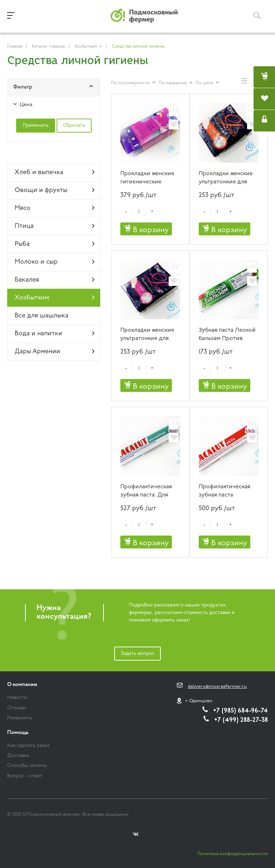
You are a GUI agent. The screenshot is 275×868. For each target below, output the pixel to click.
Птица (55, 226)
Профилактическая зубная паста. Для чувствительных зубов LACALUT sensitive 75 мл (146, 491)
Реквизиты (20, 718)
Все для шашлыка (42, 316)
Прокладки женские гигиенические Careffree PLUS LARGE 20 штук (150, 178)
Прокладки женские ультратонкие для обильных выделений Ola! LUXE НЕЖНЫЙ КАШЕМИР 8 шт (150, 335)
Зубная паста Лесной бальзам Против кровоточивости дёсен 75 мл (227, 335)
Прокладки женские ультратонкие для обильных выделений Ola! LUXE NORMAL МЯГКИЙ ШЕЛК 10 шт (228, 178)
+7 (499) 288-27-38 (241, 720)
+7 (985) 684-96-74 (240, 711)
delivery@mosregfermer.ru (217, 687)
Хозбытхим (55, 298)
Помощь (18, 733)
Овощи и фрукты (55, 190)
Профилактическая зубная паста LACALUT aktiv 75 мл (226, 491)
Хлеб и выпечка (55, 172)
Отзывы (17, 708)
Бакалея (55, 280)
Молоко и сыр (55, 262)
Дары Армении (55, 351)
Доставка (18, 756)
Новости (17, 698)
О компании (22, 685)
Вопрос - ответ (25, 776)
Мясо (55, 208)
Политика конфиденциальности (233, 854)
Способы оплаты (27, 766)
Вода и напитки (55, 334)
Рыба (55, 244)
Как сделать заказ (28, 746)
